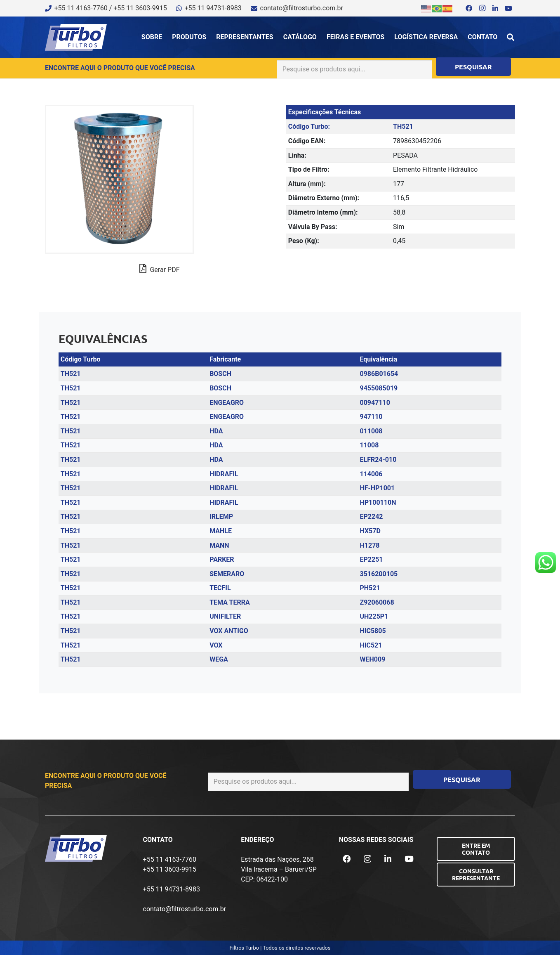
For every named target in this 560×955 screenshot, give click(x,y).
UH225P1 (374, 616)
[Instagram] (482, 8)
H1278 (369, 545)
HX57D (370, 531)
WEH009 (372, 659)
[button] (511, 37)
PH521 (370, 588)
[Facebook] (469, 8)
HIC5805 (373, 631)
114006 (371, 474)
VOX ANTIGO (229, 631)
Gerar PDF (160, 269)
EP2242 (371, 517)
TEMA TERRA (230, 602)
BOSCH (220, 374)
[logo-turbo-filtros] (76, 37)
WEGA (219, 659)
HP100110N (378, 502)
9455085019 (379, 388)
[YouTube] (508, 8)
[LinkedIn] (495, 8)
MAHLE (221, 531)
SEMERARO (227, 574)
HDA (216, 431)
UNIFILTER (225, 616)
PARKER (222, 559)
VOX (216, 645)
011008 (371, 431)
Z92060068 (377, 602)
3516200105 (379, 574)
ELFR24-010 (378, 460)
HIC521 (371, 645)
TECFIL (220, 588)
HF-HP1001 (377, 488)
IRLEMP (221, 517)
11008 (369, 445)
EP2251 (371, 559)
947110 (371, 417)
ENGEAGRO (227, 403)
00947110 (375, 403)
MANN (219, 545)
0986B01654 (379, 374)
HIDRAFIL (224, 474)
